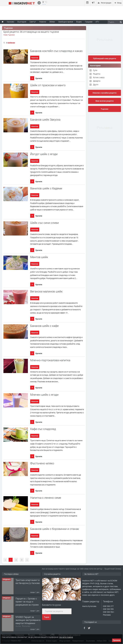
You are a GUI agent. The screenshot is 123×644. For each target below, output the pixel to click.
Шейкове (11, 43)
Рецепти (97, 74)
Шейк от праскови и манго (48, 85)
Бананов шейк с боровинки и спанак (55, 529)
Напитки (35, 58)
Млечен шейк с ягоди (44, 395)
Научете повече (66, 637)
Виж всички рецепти (104, 101)
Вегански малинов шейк (46, 291)
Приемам (117, 640)
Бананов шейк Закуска (45, 120)
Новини (43, 22)
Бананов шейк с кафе (44, 326)
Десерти (97, 81)
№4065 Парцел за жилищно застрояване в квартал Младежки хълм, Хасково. (28, 622)
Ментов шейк (39, 257)
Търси (47, 617)
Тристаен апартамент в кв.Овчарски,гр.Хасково (28, 582)
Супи (95, 70)
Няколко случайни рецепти (105, 93)
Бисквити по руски (52, 605)
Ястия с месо (99, 77)
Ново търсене (9, 35)
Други (96, 85)
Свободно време (66, 22)
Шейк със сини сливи (44, 223)
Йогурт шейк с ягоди (44, 154)
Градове (89, 22)
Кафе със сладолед (43, 429)
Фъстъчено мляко (42, 463)
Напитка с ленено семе (46, 498)
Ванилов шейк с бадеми (46, 188)
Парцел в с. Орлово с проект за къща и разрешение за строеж (27, 602)
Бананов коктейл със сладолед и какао (56, 51)
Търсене (105, 109)
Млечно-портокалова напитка (50, 360)
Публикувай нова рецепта (104, 59)
